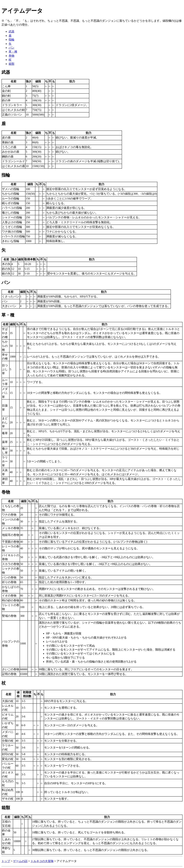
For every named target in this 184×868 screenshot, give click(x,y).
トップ (6, 861)
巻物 (11, 56)
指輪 (11, 40)
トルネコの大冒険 (42, 861)
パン (11, 48)
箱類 (11, 64)
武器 (11, 31)
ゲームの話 (20, 861)
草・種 (13, 52)
